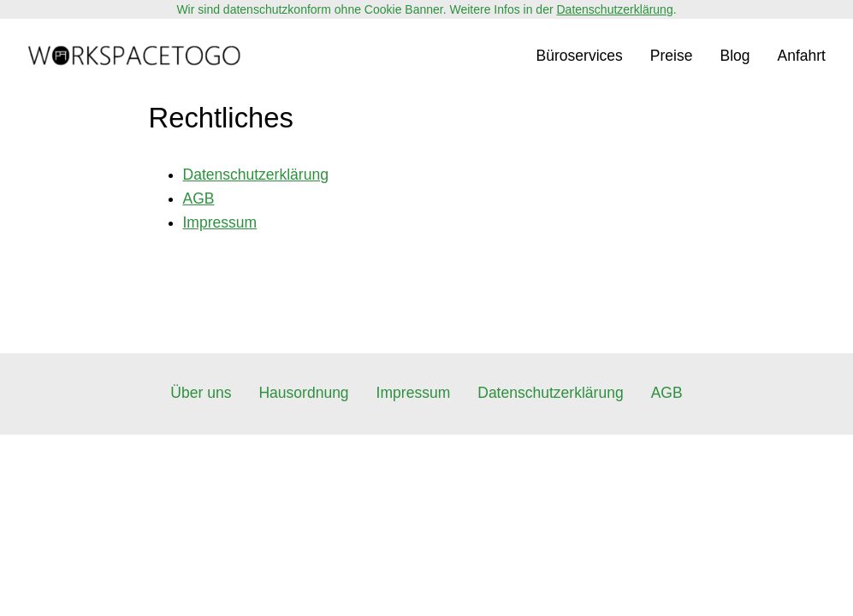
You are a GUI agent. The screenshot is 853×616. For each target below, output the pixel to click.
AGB (199, 198)
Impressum (220, 222)
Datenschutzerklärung (615, 9)
